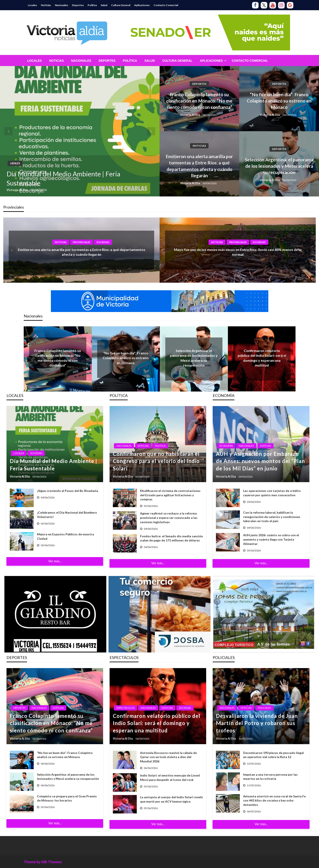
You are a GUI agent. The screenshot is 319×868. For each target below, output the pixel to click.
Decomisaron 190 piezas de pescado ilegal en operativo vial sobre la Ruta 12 (273, 755)
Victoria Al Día (18, 190)
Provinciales (82, 242)
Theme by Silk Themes (43, 862)
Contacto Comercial (166, 5)
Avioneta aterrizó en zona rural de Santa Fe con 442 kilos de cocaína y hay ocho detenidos (274, 800)
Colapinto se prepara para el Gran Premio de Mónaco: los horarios (67, 798)
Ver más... (55, 561)
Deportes (78, 5)
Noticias (46, 5)
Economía (226, 446)
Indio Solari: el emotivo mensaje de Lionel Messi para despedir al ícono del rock (170, 778)
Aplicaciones (142, 5)
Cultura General (121, 5)
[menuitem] (35, 61)
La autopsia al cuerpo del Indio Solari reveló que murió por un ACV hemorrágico (171, 799)
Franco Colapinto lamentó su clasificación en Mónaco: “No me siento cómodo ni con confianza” (199, 101)
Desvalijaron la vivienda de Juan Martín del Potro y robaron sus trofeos (257, 723)
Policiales (264, 708)
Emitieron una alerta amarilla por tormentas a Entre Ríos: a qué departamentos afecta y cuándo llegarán (199, 166)
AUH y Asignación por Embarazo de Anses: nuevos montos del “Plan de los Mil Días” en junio (260, 461)
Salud (104, 5)
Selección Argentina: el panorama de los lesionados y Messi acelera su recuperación (279, 166)
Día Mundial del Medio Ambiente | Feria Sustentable (63, 178)
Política (92, 5)
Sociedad (103, 242)
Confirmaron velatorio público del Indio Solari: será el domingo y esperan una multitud (157, 723)
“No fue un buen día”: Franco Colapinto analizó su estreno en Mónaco (279, 101)
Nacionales (61, 5)
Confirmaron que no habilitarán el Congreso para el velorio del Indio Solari (156, 461)
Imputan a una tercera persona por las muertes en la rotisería (270, 777)
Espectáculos (125, 708)
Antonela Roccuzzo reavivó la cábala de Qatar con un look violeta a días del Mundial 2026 (168, 757)
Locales (32, 5)
